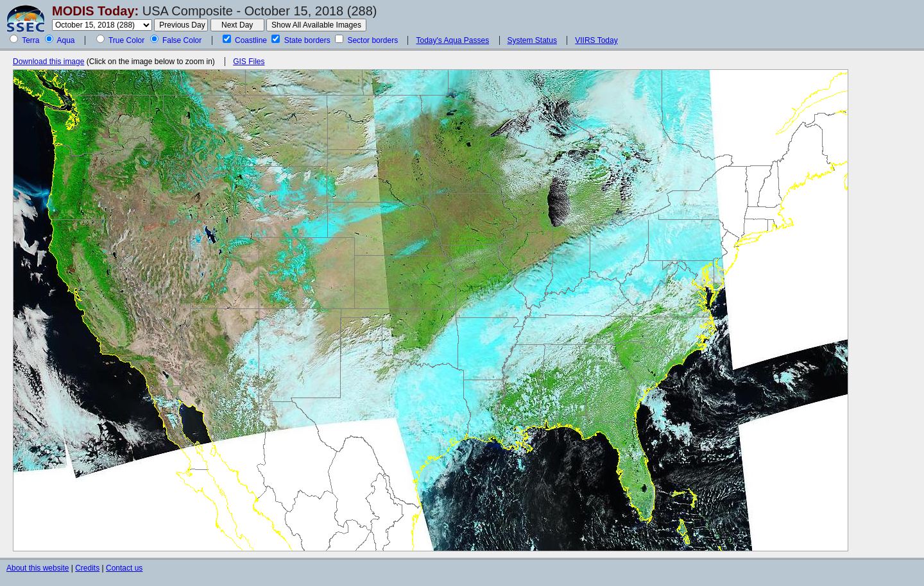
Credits (87, 568)
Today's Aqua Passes (452, 40)
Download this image (48, 62)
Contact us (124, 568)
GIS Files (249, 62)
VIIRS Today (596, 40)
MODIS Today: (95, 11)
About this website (38, 568)
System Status (532, 40)
